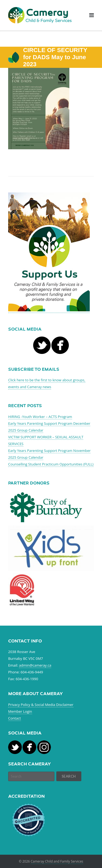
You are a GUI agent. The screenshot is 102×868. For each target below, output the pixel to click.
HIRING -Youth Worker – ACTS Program (40, 417)
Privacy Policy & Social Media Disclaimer (41, 705)
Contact (15, 718)
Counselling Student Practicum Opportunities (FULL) (51, 464)
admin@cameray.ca (35, 665)
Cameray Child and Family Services (57, 861)
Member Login (20, 711)
